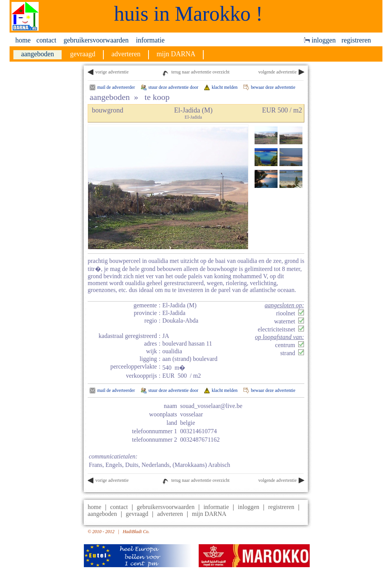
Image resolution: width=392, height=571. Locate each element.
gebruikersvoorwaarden (96, 40)
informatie (150, 40)
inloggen (320, 40)
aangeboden (102, 514)
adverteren (170, 514)
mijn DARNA (209, 514)
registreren (356, 40)
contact (46, 40)
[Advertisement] (349, 180)
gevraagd (137, 514)
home (23, 40)
